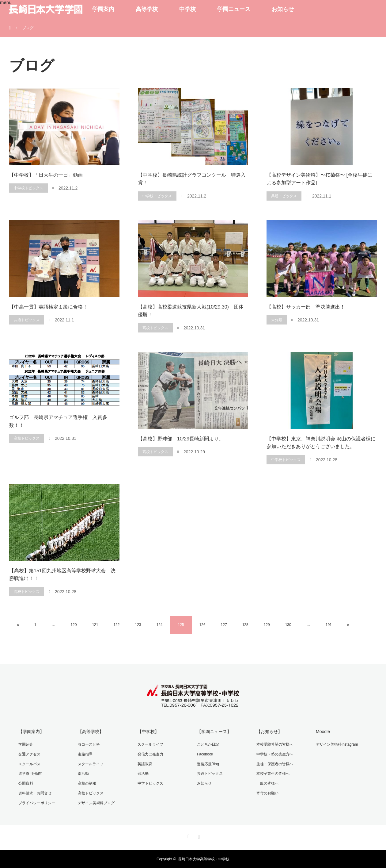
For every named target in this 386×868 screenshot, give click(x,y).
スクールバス (29, 764)
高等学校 (147, 9)
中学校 (187, 9)
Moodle (323, 732)
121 (95, 625)
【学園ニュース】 (214, 732)
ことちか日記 (208, 744)
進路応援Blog (208, 764)
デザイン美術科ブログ (96, 802)
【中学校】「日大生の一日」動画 (46, 175)
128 (245, 625)
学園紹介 (26, 744)
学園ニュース (234, 9)
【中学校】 (148, 732)
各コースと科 (89, 744)
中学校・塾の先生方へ (274, 754)
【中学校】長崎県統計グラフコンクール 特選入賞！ (192, 179)
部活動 (83, 773)
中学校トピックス (28, 188)
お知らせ (283, 9)
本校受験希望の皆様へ (274, 744)
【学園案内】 (31, 732)
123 (138, 625)
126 (202, 625)
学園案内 (103, 9)
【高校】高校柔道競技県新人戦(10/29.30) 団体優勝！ (191, 311)
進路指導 (85, 754)
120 (74, 625)
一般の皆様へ (267, 783)
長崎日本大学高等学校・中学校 (204, 859)
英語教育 (145, 764)
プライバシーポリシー (37, 802)
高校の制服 (87, 783)
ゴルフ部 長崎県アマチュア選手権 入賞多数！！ (58, 421)
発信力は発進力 (150, 754)
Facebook (205, 754)
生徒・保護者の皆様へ (274, 764)
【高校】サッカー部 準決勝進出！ (306, 307)
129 (267, 625)
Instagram (198, 835)
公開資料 (26, 783)
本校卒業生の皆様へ (273, 773)
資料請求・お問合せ (35, 793)
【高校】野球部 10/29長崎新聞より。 (181, 439)
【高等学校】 (91, 732)
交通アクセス (29, 754)
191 (329, 625)
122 (116, 625)
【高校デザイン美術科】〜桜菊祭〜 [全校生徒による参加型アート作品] (319, 179)
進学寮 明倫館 (30, 773)
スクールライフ (91, 764)
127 (224, 625)
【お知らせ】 (269, 732)
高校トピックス (155, 328)
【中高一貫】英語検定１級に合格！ (48, 307)
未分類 (277, 320)
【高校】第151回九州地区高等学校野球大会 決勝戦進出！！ (62, 575)
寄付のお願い (267, 793)
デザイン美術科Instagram (337, 744)
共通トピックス (284, 196)
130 (288, 625)
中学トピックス (150, 783)
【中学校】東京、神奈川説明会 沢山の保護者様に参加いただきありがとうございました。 (321, 443)
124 (160, 625)
